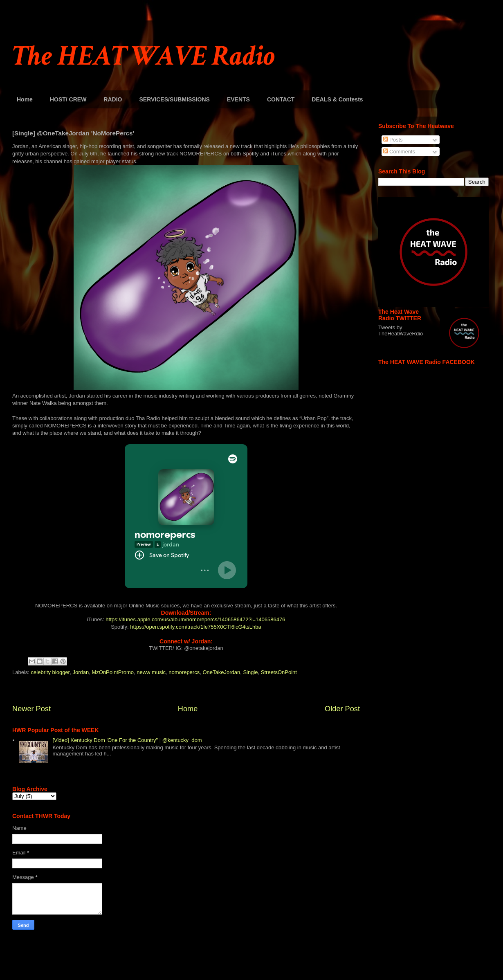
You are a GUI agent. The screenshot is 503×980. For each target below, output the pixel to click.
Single (250, 672)
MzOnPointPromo (113, 672)
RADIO (113, 99)
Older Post (342, 709)
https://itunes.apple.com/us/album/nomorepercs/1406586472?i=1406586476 (195, 619)
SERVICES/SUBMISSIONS (174, 99)
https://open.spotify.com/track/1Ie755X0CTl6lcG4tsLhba (196, 627)
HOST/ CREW (68, 99)
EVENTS (238, 99)
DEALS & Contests (337, 99)
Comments (399, 152)
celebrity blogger (51, 672)
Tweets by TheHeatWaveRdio (401, 330)
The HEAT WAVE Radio (144, 56)
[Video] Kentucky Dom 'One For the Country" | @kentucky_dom (127, 740)
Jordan (81, 672)
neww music (151, 672)
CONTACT (281, 99)
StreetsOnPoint (279, 672)
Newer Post (31, 709)
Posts (393, 140)
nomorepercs (184, 672)
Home (25, 99)
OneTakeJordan (221, 672)
